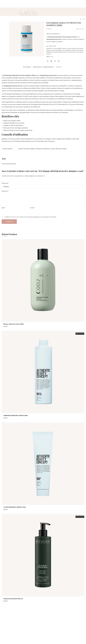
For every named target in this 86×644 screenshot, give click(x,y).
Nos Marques (68, 50)
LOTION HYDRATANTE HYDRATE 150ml (16, 507)
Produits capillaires (77, 50)
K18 (63, 50)
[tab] (27, 68)
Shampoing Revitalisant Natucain (14, 599)
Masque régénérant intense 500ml (14, 324)
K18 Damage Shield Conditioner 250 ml (42, 104)
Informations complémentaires (44, 67)
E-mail (32, 208)
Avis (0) (59, 67)
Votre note (5, 183)
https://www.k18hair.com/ (53, 34)
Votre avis (5, 191)
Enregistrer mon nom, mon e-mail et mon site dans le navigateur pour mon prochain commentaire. (31, 217)
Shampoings (49, 52)
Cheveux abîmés (57, 49)
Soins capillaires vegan (59, 52)
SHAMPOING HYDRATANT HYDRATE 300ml (17, 416)
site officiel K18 (35, 107)
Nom (4, 208)
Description (27, 67)
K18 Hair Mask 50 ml (62, 104)
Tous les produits (71, 52)
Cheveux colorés (67, 49)
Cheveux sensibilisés (56, 50)
